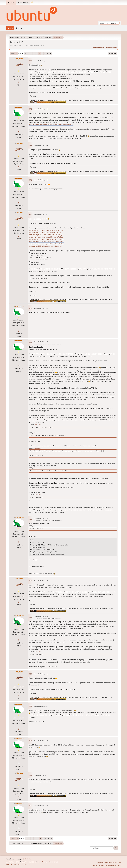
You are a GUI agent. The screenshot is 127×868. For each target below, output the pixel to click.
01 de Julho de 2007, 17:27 (41, 109)
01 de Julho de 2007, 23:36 (41, 146)
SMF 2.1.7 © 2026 (13, 865)
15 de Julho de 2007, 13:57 (41, 518)
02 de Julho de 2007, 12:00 (41, 180)
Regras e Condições (104, 865)
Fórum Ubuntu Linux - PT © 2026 (109, 862)
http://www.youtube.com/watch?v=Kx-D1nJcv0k (46, 230)
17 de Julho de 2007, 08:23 (41, 775)
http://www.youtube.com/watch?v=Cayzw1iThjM (46, 235)
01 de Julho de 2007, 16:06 (41, 61)
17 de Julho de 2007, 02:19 (41, 741)
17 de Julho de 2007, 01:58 (41, 616)
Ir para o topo (14, 838)
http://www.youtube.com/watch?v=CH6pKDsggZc (47, 242)
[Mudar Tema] (32, 2)
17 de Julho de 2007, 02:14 (41, 706)
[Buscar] (108, 23)
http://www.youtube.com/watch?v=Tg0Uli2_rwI (45, 232)
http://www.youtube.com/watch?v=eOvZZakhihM (46, 239)
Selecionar (38, 424)
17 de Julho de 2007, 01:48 (41, 581)
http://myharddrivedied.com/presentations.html (46, 246)
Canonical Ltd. (53, 862)
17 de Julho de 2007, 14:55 (41, 806)
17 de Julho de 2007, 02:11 (41, 674)
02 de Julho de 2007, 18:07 (41, 215)
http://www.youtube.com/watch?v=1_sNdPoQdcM (47, 237)
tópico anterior (99, 47)
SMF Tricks (27, 859)
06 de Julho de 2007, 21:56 (41, 308)
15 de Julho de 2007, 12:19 (41, 342)
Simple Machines (25, 865)
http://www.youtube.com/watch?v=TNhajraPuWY (46, 244)
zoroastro (19, 107)
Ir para (87, 848)
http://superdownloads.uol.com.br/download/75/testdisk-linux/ (51, 124)
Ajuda (95, 865)
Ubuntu (44, 862)
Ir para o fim (14, 54)
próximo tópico (111, 47)
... (31, 53)
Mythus (19, 59)
